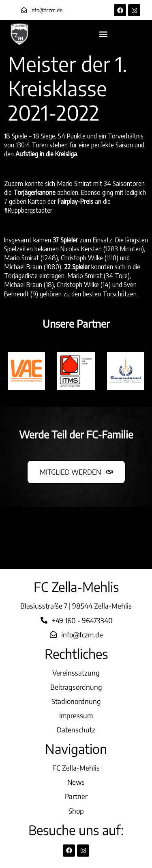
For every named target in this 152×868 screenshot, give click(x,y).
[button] (104, 34)
